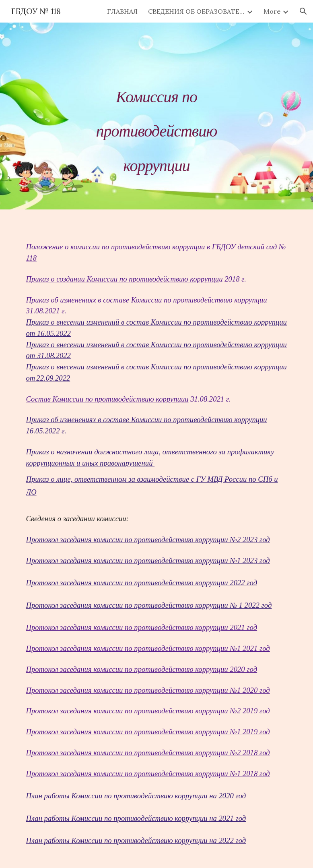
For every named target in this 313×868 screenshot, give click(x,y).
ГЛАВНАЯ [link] (122, 11)
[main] (156, 116)
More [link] (272, 11)
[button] (303, 11)
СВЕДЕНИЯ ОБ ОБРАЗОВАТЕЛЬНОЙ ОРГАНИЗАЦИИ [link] (196, 11)
